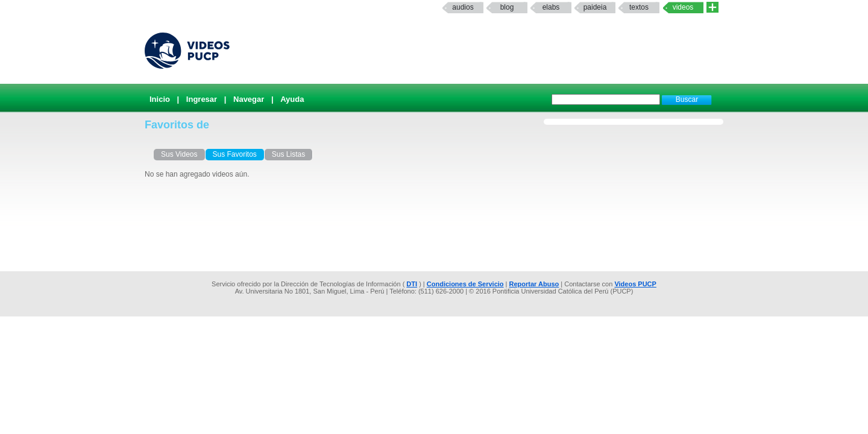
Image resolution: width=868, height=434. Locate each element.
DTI (412, 284)
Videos (683, 7)
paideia (595, 7)
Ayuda (292, 99)
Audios (463, 7)
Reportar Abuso (534, 284)
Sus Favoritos (235, 154)
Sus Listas (288, 154)
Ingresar (202, 99)
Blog (507, 7)
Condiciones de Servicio (465, 284)
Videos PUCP (635, 284)
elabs (551, 7)
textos (639, 7)
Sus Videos (179, 154)
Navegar (249, 99)
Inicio (160, 99)
